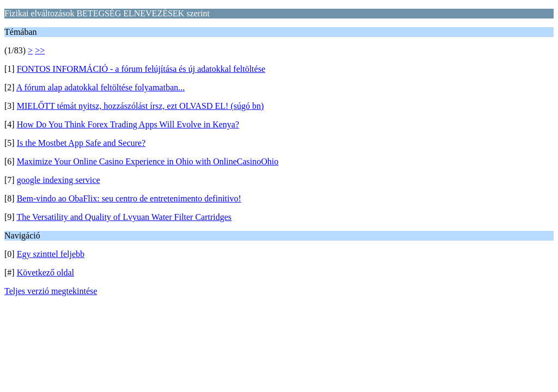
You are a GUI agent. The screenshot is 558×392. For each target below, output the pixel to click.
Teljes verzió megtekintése (51, 291)
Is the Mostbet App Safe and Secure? (81, 143)
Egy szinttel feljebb (51, 254)
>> (40, 50)
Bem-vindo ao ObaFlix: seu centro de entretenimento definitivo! (129, 198)
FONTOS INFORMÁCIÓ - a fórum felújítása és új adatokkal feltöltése (141, 69)
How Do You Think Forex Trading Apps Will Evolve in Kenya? (128, 124)
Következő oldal (46, 272)
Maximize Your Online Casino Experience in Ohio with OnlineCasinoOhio (148, 161)
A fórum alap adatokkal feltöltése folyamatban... (101, 87)
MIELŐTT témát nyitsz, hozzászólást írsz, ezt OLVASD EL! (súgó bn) (140, 106)
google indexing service (59, 180)
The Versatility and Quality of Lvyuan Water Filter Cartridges (124, 217)
